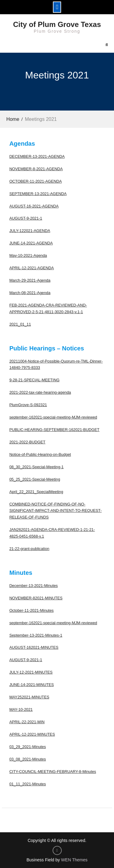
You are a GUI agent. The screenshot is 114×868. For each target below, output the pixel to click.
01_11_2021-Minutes (28, 784)
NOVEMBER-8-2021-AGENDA (36, 169)
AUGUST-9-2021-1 (26, 218)
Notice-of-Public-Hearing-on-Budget (40, 454)
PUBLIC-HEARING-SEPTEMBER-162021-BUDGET (55, 430)
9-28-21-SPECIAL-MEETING (35, 380)
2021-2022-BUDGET (28, 442)
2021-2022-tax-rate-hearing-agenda (40, 392)
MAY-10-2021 (21, 709)
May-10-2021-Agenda (28, 255)
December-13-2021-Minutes (34, 586)
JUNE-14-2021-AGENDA (31, 243)
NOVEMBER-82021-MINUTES (36, 598)
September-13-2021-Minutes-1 (36, 635)
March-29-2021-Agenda (30, 280)
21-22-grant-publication (29, 549)
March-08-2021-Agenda (30, 293)
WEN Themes (74, 860)
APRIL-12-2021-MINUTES (32, 734)
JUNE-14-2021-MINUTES (32, 685)
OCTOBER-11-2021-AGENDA (36, 181)
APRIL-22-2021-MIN (27, 722)
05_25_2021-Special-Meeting (35, 479)
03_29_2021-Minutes (28, 747)
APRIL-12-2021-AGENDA (32, 268)
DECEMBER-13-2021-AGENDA (37, 156)
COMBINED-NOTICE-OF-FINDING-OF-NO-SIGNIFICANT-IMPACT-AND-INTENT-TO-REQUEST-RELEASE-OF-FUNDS (56, 511)
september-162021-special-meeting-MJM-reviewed (53, 417)
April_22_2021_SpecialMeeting (36, 492)
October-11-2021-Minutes (32, 610)
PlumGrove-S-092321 (28, 405)
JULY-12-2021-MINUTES (31, 672)
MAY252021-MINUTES (29, 697)
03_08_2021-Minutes (28, 759)
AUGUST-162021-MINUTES (34, 647)
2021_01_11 (20, 324)
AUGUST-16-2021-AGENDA (34, 206)
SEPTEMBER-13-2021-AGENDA (38, 194)
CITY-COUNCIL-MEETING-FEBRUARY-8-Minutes (53, 772)
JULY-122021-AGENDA (30, 231)
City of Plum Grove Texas (57, 24)
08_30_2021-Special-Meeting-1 (37, 467)
